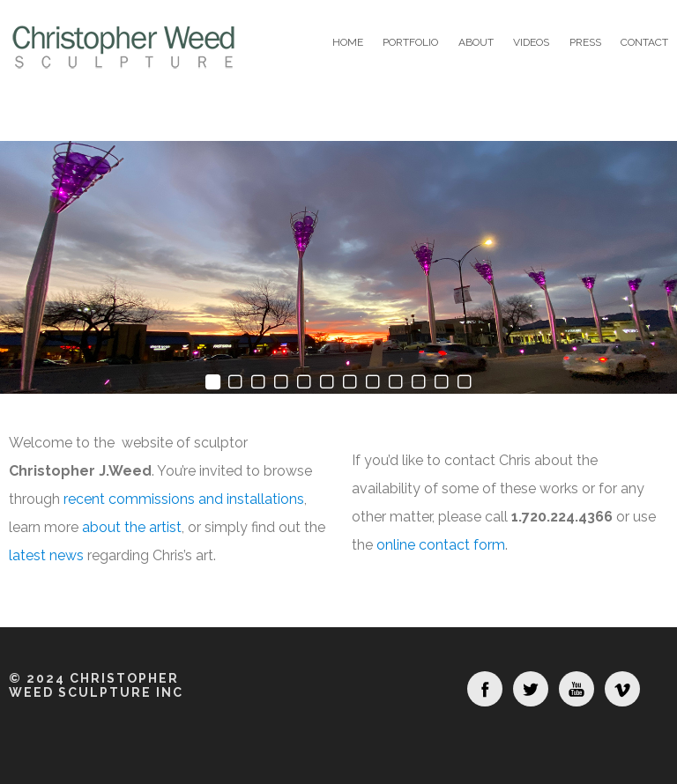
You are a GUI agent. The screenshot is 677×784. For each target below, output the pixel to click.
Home (348, 42)
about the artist (132, 527)
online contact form (441, 545)
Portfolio (410, 42)
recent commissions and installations (184, 499)
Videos (531, 42)
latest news (46, 555)
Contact (644, 42)
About (476, 42)
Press (585, 42)
